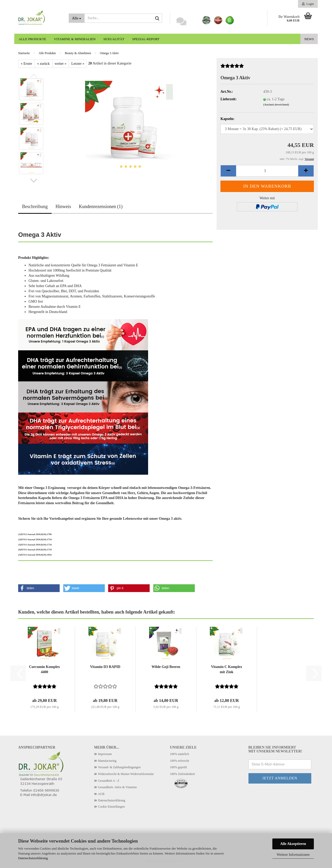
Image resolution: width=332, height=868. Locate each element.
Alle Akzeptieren (293, 844)
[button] (34, 181)
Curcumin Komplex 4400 (44, 669)
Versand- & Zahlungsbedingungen (119, 767)
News (309, 39)
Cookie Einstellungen (112, 807)
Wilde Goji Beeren (166, 667)
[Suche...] (77, 18)
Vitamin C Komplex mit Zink (226, 669)
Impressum (105, 754)
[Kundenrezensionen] (232, 68)
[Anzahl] (267, 171)
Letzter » (78, 64)
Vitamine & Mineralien (75, 39)
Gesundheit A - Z (109, 781)
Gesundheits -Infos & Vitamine (117, 787)
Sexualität (114, 39)
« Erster (26, 64)
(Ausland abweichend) (276, 104)
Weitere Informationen (293, 855)
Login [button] (308, 4)
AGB (101, 794)
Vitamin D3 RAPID (105, 667)
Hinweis (63, 207)
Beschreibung (35, 207)
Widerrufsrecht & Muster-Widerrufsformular (126, 774)
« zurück (43, 64)
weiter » (61, 64)
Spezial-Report (146, 39)
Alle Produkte (32, 39)
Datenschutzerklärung (33, 858)
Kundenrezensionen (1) (101, 207)
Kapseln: (227, 119)
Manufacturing (107, 761)
